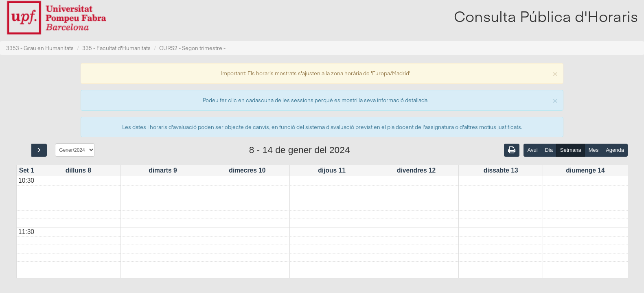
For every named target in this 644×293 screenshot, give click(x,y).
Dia (549, 150)
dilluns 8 (78, 170)
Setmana (571, 150)
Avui (532, 150)
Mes (594, 150)
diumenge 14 (585, 170)
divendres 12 (416, 170)
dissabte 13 (501, 170)
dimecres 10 (247, 170)
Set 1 (27, 170)
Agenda (615, 150)
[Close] (555, 73)
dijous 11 (332, 170)
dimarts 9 (163, 170)
